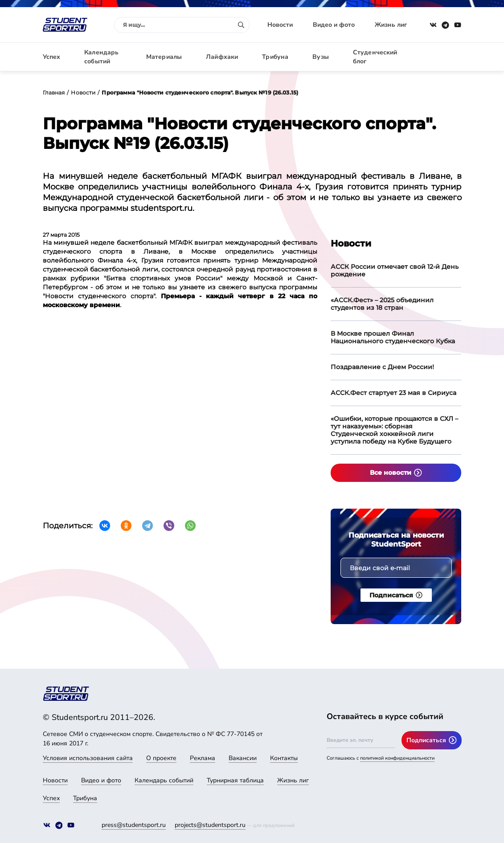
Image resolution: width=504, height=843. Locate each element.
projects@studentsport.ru (210, 825)
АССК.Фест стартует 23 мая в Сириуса (393, 393)
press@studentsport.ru (134, 825)
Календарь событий (101, 57)
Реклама (203, 758)
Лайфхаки (222, 57)
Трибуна (275, 57)
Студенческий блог (375, 57)
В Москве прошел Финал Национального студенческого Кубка (393, 337)
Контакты (284, 758)
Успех (52, 57)
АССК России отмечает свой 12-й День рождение (395, 270)
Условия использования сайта (88, 758)
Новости (280, 25)
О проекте (161, 758)
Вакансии (243, 758)
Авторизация (442, 57)
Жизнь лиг (391, 25)
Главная (54, 93)
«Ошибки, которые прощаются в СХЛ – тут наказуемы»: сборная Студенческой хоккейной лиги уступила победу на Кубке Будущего (394, 430)
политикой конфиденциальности (397, 758)
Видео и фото (334, 25)
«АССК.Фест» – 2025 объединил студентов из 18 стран (382, 304)
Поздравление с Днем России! (382, 367)
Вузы (321, 57)
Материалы (164, 57)
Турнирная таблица (235, 780)
